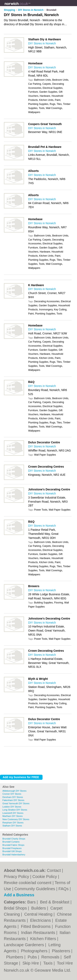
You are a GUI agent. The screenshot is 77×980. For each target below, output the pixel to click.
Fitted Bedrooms (36, 926)
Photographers (35, 951)
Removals (51, 957)
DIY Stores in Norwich (42, 43)
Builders (39, 908)
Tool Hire (65, 963)
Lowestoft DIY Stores (13, 813)
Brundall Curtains (11, 842)
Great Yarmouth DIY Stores (16, 803)
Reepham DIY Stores (13, 823)
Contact (54, 870)
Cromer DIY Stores (12, 794)
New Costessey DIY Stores (16, 819)
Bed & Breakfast (55, 902)
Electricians (41, 920)
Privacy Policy (16, 877)
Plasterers (62, 951)
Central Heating (39, 914)
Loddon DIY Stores (12, 807)
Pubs (33, 957)
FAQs (63, 889)
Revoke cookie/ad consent (28, 883)
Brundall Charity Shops (14, 839)
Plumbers (15, 957)
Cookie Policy (45, 877)
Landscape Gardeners (24, 945)
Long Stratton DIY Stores (15, 810)
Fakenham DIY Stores (13, 800)
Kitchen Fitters (44, 939)
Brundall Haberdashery (14, 855)
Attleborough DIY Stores (14, 791)
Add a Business (19, 895)
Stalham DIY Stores (12, 826)
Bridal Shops (16, 908)
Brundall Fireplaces (12, 848)
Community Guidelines (35, 889)
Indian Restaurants (39, 933)
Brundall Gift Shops (12, 851)
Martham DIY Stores (12, 816)
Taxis (49, 963)
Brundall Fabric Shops (13, 845)
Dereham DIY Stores (13, 797)
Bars (32, 902)
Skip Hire (31, 963)
